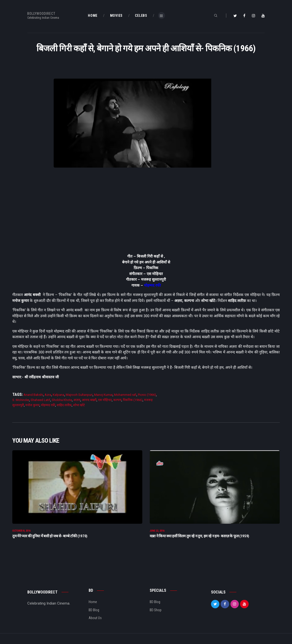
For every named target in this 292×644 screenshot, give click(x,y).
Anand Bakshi (33, 395)
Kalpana (58, 395)
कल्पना (117, 400)
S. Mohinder (21, 400)
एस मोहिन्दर (105, 400)
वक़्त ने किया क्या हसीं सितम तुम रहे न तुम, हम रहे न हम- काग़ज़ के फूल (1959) (199, 537)
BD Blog (94, 611)
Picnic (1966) (147, 395)
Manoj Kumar (103, 395)
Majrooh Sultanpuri (79, 395)
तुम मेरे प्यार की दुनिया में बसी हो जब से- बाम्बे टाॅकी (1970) (50, 537)
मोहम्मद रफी (152, 285)
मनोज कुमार (32, 405)
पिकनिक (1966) (133, 400)
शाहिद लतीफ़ (64, 405)
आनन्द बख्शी (89, 400)
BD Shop (156, 611)
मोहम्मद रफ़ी (48, 405)
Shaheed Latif (40, 400)
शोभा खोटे (79, 405)
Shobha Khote (62, 400)
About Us (95, 619)
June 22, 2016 (157, 531)
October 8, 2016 (21, 531)
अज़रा (77, 400)
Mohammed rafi (125, 395)
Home (93, 603)
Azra (48, 395)
